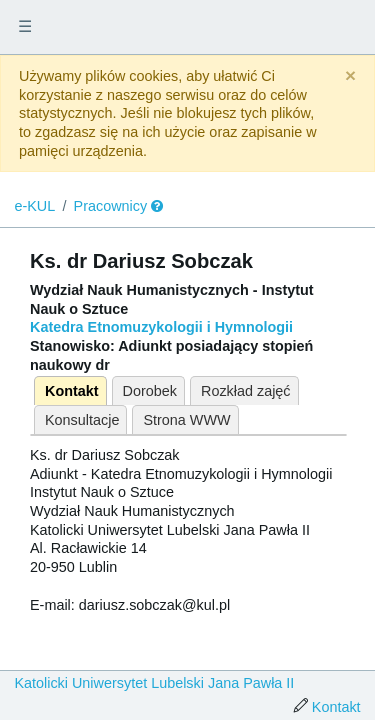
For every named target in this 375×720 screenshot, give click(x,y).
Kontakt (72, 391)
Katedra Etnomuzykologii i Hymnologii (161, 327)
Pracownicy (111, 206)
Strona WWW (186, 420)
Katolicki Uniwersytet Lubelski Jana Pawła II (154, 683)
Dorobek (150, 391)
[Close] (350, 76)
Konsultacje (82, 420)
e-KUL (34, 206)
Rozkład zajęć (246, 391)
